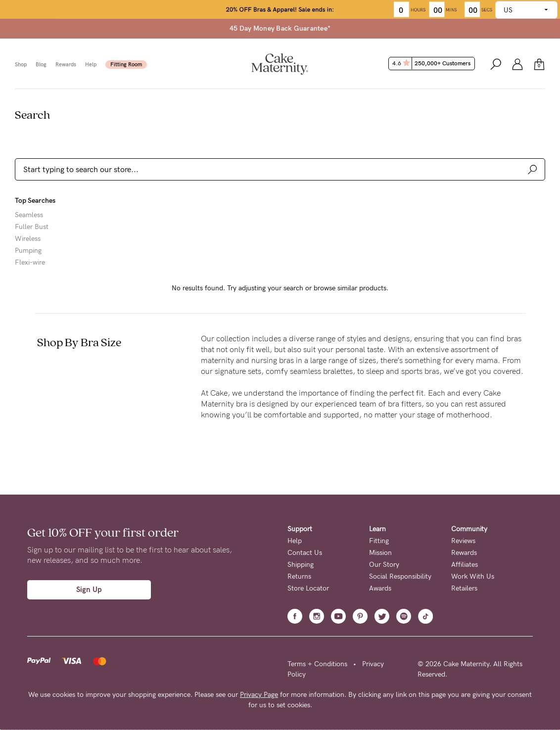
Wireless (28, 239)
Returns (299, 576)
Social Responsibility (400, 576)
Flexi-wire (30, 263)
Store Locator (308, 588)
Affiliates (465, 565)
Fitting (379, 541)
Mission (380, 553)
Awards (380, 588)
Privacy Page (259, 695)
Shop (21, 65)
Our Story (384, 565)
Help (91, 65)
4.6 (433, 63)
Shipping (301, 565)
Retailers (464, 588)
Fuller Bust (32, 227)
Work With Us (473, 576)
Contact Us (305, 553)
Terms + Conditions (317, 664)
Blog (41, 65)
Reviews (463, 541)
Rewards (66, 65)
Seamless (29, 215)
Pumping (28, 251)
